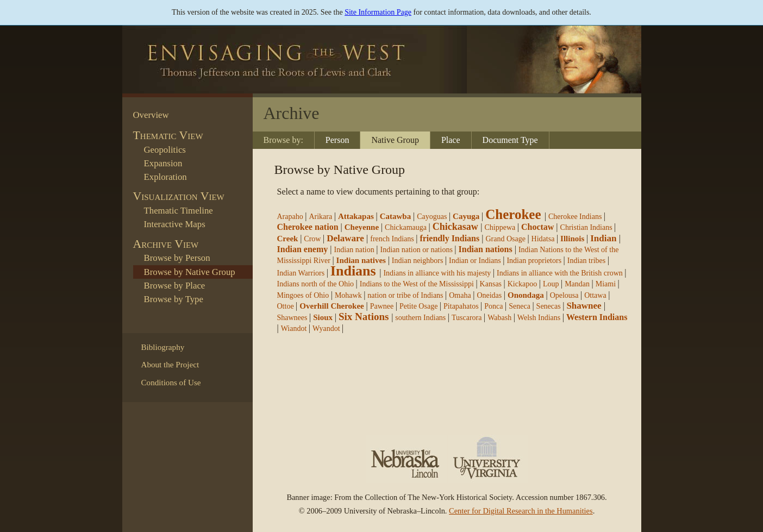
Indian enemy (303, 249)
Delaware (345, 238)
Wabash (499, 318)
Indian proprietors (534, 261)
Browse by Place (175, 286)
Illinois (572, 239)
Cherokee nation (308, 227)
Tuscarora (467, 318)
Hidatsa (543, 239)
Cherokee (513, 214)
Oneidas (489, 295)
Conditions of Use (171, 383)
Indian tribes (586, 261)
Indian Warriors (301, 273)
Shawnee (584, 306)
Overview (151, 115)
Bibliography (163, 347)
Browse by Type (174, 299)
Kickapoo (522, 284)
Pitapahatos (461, 306)
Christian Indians (586, 227)
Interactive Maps (175, 224)
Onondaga (526, 295)
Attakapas (356, 216)
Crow (312, 239)
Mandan (577, 284)
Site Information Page (378, 12)
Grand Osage (505, 239)
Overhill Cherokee (332, 306)
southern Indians (420, 318)
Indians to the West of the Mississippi (418, 284)
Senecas (549, 306)
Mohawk (348, 295)
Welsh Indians (539, 318)
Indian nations (486, 249)
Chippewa (500, 227)
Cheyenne (362, 227)
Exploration (165, 177)
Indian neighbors (417, 261)
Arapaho (290, 217)
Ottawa (595, 295)
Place (451, 140)
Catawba (396, 216)
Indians (353, 271)
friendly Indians (449, 238)
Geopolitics (165, 150)
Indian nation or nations (416, 250)
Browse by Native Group (190, 272)
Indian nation (354, 250)
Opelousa (564, 295)
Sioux (323, 317)
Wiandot (294, 328)
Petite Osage (418, 306)
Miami (606, 284)
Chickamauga (406, 227)
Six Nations (364, 317)
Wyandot (326, 328)
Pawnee (382, 306)
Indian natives (361, 260)
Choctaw (537, 227)
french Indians (392, 239)
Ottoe (286, 306)
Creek (288, 239)
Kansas (491, 284)
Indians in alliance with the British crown (560, 273)
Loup (551, 284)
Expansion (163, 163)
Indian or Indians (475, 261)
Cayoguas (432, 217)
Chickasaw (455, 227)
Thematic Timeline (179, 211)
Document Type (510, 140)
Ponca (493, 306)
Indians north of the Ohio (316, 284)
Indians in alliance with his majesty (437, 273)
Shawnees (292, 318)
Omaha (460, 295)
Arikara (320, 217)
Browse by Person (177, 258)
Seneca (520, 306)
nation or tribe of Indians (405, 295)
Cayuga (466, 216)
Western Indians (597, 317)
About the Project (170, 365)
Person (337, 140)
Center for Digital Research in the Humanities (521, 511)
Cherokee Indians (575, 217)
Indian (603, 238)
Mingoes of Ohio (303, 295)
